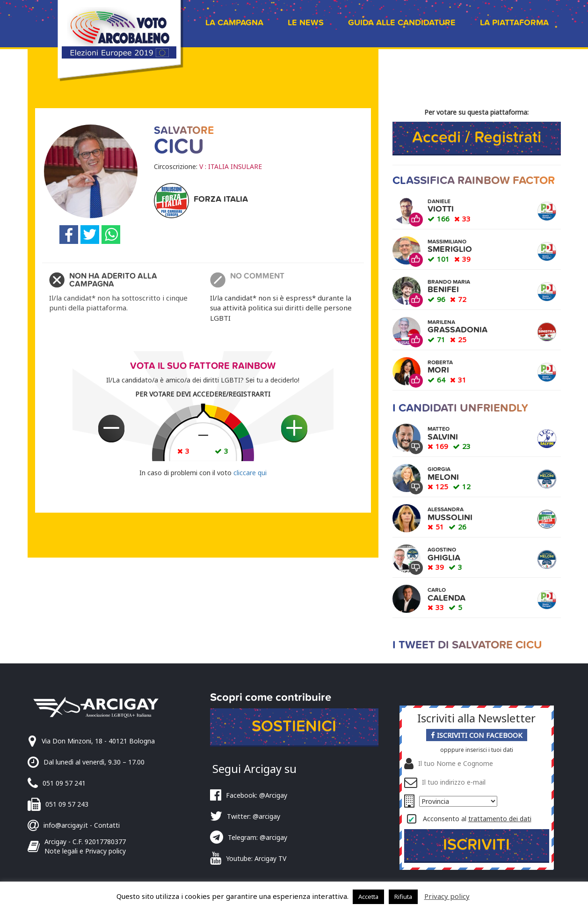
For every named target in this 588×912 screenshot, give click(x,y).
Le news (306, 23)
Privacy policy (447, 896)
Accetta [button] (368, 897)
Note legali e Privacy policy (85, 851)
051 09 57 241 (64, 783)
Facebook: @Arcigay (257, 795)
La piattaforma (514, 23)
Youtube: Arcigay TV (256, 858)
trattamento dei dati (500, 819)
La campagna (234, 23)
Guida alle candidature (402, 23)
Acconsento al (477, 819)
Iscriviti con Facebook (477, 735)
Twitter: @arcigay (254, 816)
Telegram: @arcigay (258, 837)
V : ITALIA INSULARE (231, 166)
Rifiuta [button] (403, 897)
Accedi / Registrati (477, 137)
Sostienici (294, 726)
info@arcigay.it (66, 825)
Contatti (107, 825)
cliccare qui (250, 473)
